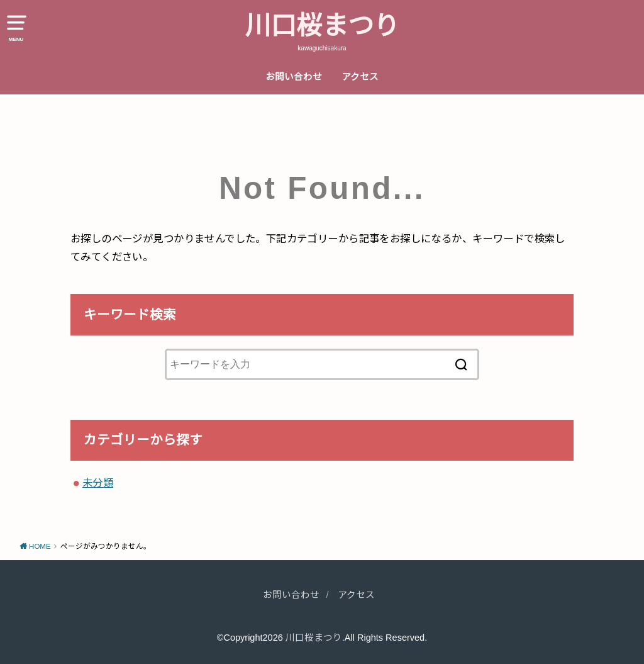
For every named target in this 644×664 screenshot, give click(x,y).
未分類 (98, 483)
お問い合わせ (294, 77)
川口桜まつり (322, 26)
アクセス (360, 77)
